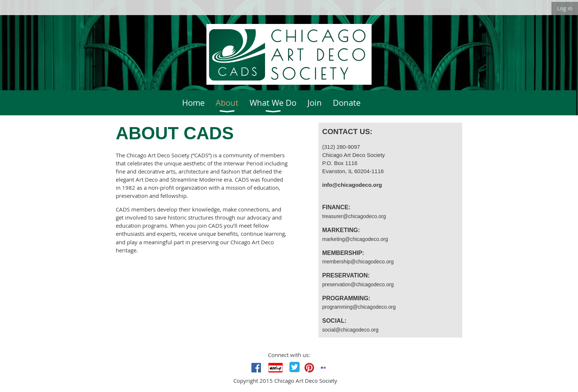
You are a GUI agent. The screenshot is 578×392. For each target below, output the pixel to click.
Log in (565, 8)
